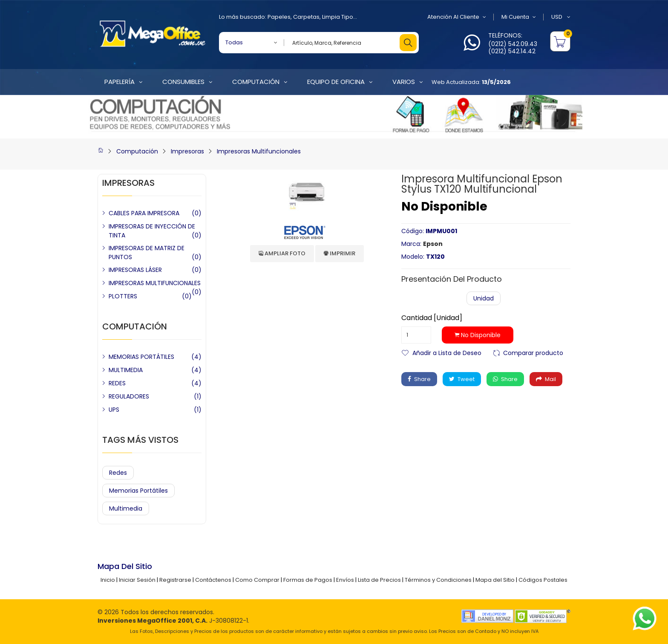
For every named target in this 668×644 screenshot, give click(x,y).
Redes (118, 473)
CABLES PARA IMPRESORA (144, 213)
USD (561, 17)
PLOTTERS (123, 296)
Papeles (279, 17)
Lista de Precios (379, 580)
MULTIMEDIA (126, 370)
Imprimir (340, 253)
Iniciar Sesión (137, 580)
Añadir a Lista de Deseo (447, 352)
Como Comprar (257, 580)
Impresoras (187, 151)
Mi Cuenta (519, 17)
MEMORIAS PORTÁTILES (141, 357)
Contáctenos (213, 580)
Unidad (484, 298)
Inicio (108, 580)
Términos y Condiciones (438, 580)
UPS (114, 410)
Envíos (345, 580)
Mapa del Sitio (495, 580)
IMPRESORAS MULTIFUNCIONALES (155, 283)
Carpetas (306, 17)
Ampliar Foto (282, 253)
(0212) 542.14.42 (512, 51)
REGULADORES (129, 396)
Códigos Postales (543, 580)
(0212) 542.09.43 (513, 44)
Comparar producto (533, 352)
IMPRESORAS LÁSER (135, 270)
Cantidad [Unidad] (432, 318)
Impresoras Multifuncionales (259, 151)
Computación (137, 151)
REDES (117, 383)
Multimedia (126, 508)
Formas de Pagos (308, 580)
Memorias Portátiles (138, 491)
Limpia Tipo (338, 17)
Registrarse (175, 580)
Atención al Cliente (457, 17)
